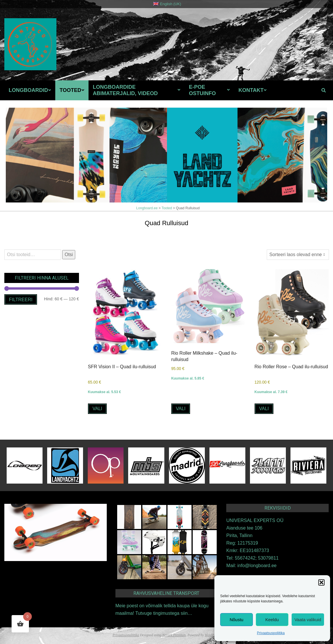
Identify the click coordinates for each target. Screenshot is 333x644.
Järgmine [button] (313, 114)
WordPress (212, 635)
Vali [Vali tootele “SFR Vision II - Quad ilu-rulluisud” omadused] (97, 408)
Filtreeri (21, 299)
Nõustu (237, 620)
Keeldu (272, 620)
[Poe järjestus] (298, 255)
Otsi (69, 255)
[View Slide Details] (166, 155)
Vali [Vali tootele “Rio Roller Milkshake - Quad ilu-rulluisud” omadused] (181, 408)
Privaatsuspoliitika (271, 633)
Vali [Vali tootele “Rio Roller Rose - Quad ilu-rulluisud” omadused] (264, 408)
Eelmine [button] (292, 114)
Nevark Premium (174, 635)
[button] (321, 582)
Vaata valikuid (308, 620)
